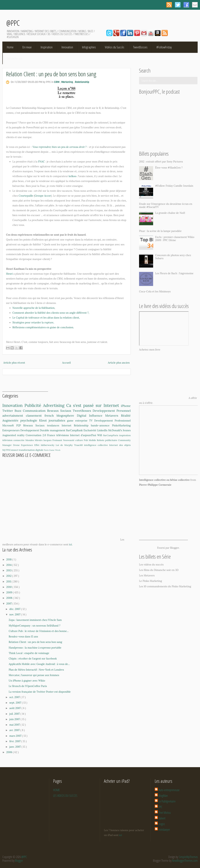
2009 (10, 592)
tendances (54, 426)
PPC (160, 807)
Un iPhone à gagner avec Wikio (27, 681)
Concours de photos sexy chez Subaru (173, 257)
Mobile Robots (97, 440)
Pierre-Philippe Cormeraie (155, 485)
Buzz (19, 411)
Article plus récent (14, 363)
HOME (56, 790)
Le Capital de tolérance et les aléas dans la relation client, (46, 318)
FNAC (41, 162)
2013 (9, 570)
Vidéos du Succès (115, 47)
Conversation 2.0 (36, 435)
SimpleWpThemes (188, 857)
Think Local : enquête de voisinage (29, 653)
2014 (9, 565)
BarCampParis (111, 435)
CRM (57, 82)
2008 (10, 598)
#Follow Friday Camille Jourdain (174, 186)
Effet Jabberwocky (45, 445)
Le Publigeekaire (167, 801)
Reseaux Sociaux (60, 411)
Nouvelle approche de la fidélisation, (34, 308)
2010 (9, 587)
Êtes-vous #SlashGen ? (169, 168)
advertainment (14, 415)
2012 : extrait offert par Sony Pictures (161, 162)
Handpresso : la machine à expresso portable (35, 648)
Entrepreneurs (11, 430)
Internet (68, 426)
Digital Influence (91, 415)
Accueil (66, 363)
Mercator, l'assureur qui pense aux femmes (34, 675)
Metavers (113, 415)
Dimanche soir (15, 58)
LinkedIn (103, 430)
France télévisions (59, 435)
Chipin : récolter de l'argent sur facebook (33, 659)
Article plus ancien (119, 363)
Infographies (89, 47)
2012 (9, 576)
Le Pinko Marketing (150, 581)
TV (92, 421)
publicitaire (112, 440)
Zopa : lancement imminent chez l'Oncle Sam (35, 620)
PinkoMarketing (121, 426)
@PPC (13, 23)
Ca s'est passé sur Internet (94, 405)
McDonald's (116, 430)
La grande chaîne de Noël (170, 213)
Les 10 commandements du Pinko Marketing (165, 586)
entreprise (82, 421)
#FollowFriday (164, 47)
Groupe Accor (43, 196)
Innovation (67, 47)
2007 (9, 604)
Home (10, 47)
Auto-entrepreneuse (169, 790)
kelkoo (73, 176)
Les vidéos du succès (151, 565)
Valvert (162, 818)
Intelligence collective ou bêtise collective (164, 480)
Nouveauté (69, 440)
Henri (9, 274)
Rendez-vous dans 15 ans (23, 637)
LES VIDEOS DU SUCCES (65, 796)
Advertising (55, 405)
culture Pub (82, 440)
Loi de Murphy (65, 445)
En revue (27, 47)
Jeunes (127, 430)
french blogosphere (61, 415)
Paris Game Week (52, 450)
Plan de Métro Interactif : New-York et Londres (36, 670)
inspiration (125, 435)
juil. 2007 (15, 714)
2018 (9, 560)
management (58, 430)
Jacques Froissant (53, 440)
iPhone (126, 406)
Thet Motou (165, 813)
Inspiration (47, 47)
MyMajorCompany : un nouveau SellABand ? (34, 626)
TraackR (79, 445)
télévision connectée (14, 440)
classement (35, 415)
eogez (162, 824)
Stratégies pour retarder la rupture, (33, 323)
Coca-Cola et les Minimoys (155, 292)
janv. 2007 (16, 747)
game (71, 421)
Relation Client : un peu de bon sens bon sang (51, 74)
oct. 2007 (15, 697)
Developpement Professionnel (112, 421)
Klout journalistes (53, 420)
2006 (10, 752)
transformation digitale (31, 450)
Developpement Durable (35, 430)
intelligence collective (97, 445)
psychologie (30, 420)
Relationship (82, 82)
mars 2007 (16, 736)
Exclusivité (90, 430)
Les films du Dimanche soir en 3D (159, 570)
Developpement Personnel (112, 411)
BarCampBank (75, 430)
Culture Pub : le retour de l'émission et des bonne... (39, 631)
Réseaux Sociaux (35, 426)
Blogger (175, 548)
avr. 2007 (15, 730)
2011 (9, 582)
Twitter (8, 411)
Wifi (100, 435)
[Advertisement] (25, 386)
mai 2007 (15, 725)
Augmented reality (14, 435)
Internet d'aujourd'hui (84, 435)
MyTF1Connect (11, 450)
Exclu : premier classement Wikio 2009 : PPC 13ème (175, 239)
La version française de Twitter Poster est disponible (40, 692)
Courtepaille (26, 196)
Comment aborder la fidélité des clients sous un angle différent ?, (51, 313)
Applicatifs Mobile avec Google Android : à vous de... (39, 664)
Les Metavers (147, 576)
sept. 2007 (16, 703)
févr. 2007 (15, 741)
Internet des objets (120, 445)
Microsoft (9, 426)
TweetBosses (140, 47)
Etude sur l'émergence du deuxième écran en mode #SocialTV (166, 205)
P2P (20, 426)
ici (71, 544)
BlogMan (163, 796)
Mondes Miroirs (34, 440)
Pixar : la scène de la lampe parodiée (160, 231)
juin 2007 (15, 719)
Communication (35, 411)
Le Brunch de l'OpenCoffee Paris (28, 686)
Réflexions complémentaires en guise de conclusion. (43, 327)
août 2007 (16, 708)
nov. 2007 (15, 615)
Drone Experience (24, 445)
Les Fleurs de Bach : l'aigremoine (174, 273)
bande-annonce (102, 426)
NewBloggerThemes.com (185, 861)
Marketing (67, 82)
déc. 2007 (15, 609)
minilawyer (164, 830)
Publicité (34, 405)
